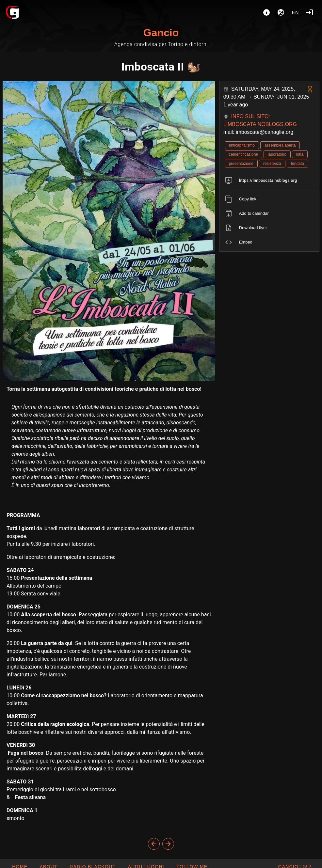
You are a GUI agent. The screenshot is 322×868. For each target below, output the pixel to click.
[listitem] (269, 181)
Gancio (161, 33)
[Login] (310, 12)
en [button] (296, 12)
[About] (266, 12)
